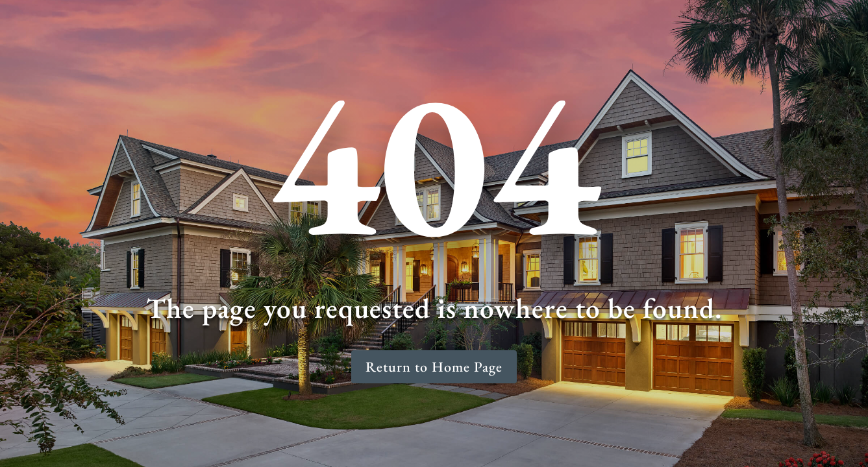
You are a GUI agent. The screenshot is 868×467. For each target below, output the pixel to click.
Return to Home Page (434, 367)
